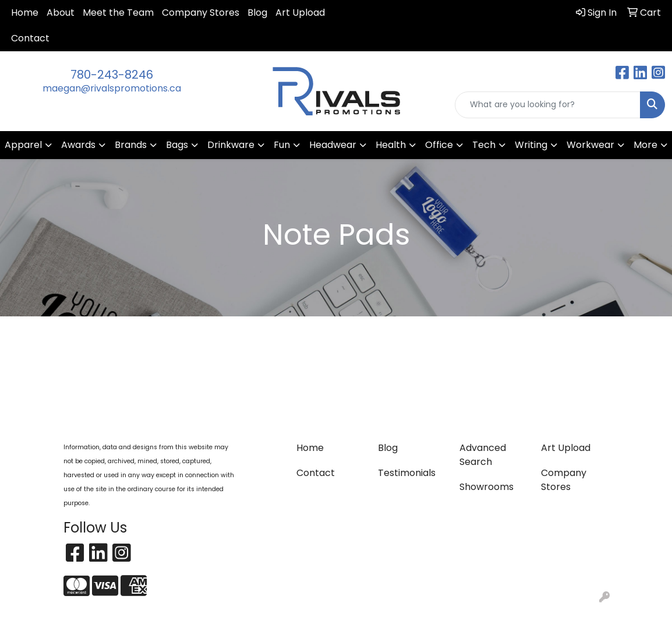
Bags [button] (177, 145)
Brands (131, 145)
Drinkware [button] (231, 145)
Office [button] (439, 145)
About (61, 13)
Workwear (590, 145)
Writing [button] (531, 145)
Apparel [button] (23, 145)
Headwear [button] (333, 145)
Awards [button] (78, 145)
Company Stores (201, 13)
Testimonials (407, 473)
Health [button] (391, 145)
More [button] (646, 145)
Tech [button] (484, 145)
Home (25, 13)
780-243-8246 (112, 75)
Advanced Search (483, 455)
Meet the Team (118, 13)
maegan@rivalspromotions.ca (112, 88)
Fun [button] (282, 145)
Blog (257, 13)
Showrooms (487, 487)
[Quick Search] (548, 105)
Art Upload (300, 13)
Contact (30, 38)
